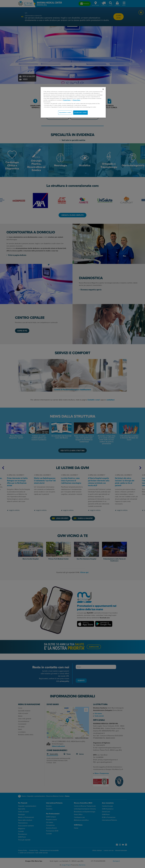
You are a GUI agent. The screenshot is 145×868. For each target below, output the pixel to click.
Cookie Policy (67, 100)
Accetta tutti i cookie (80, 112)
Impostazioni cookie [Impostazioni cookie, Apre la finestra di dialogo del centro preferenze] (65, 112)
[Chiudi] (103, 89)
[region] (73, 102)
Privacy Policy (77, 100)
